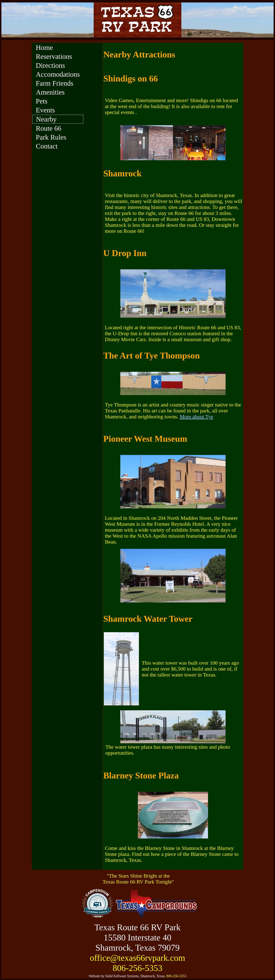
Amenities (50, 92)
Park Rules (51, 137)
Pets (42, 101)
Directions (50, 65)
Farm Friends (55, 83)
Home (44, 48)
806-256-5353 (137, 968)
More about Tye (197, 417)
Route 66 (49, 128)
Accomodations (58, 74)
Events (45, 110)
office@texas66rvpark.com (137, 958)
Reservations (54, 56)
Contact (47, 146)
